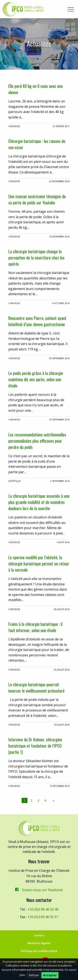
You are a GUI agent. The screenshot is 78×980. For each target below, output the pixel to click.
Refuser (34, 975)
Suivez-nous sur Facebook (42, 890)
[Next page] (53, 801)
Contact (39, 935)
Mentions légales (39, 943)
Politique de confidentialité (39, 951)
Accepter (50, 975)
